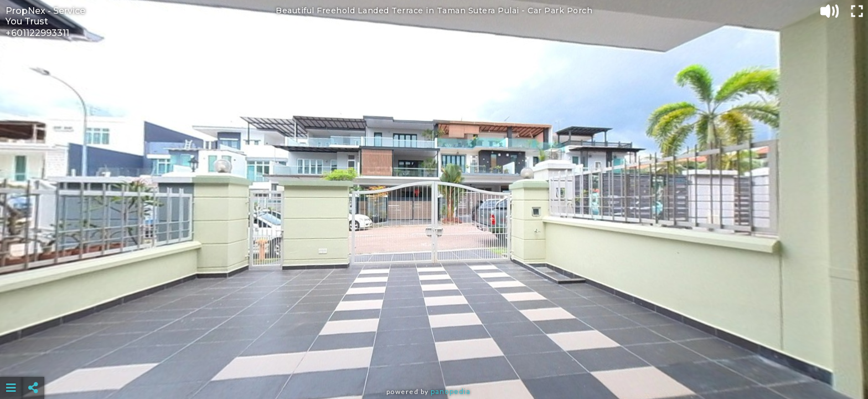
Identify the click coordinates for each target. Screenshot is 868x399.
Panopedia (451, 392)
